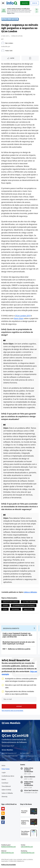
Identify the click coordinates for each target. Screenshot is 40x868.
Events (4, 779)
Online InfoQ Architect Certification (29, 770)
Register (25, 3)
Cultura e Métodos (10, 19)
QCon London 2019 (23, 316)
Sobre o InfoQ (6, 790)
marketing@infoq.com (28, 853)
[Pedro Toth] (3, 51)
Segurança (15, 609)
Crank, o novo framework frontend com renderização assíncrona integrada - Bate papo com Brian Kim (17, 635)
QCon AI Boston (30, 777)
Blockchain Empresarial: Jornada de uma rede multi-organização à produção (19, 643)
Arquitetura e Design (10, 602)
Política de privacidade (8, 865)
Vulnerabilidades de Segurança (24, 605)
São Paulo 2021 (24, 753)
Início (3, 765)
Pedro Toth (9, 51)
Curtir (12, 58)
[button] (19, 706)
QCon (5, 609)
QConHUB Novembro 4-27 (9, 753)
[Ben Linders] (3, 43)
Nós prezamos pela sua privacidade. (12, 711)
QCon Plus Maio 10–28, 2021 (10, 756)
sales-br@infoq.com (27, 847)
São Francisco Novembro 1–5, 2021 (28, 757)
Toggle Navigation (3, 3)
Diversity (5, 797)
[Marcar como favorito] (30, 58)
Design (5, 605)
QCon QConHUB (15, 736)
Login (4, 772)
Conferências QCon (8, 776)
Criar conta (6, 769)
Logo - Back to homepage (12, 3)
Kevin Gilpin (19, 318)
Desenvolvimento (11, 628)
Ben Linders (9, 43)
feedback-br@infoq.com (8, 847)
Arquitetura (28, 609)
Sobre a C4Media (7, 793)
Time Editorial (6, 786)
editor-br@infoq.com (8, 853)
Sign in (35, 3)
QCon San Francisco (31, 791)
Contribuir (5, 783)
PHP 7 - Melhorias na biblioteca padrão (16, 649)
